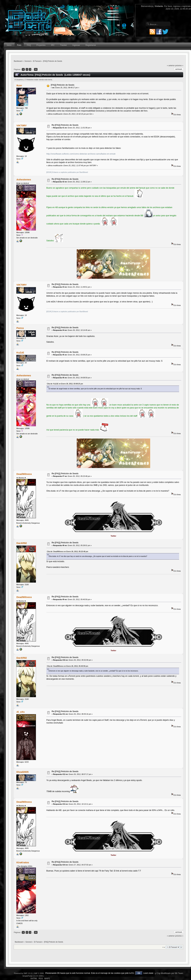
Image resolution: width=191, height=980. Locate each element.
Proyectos (41, 45)
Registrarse (91, 45)
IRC (53, 45)
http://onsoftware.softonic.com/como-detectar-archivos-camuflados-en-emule (81, 154)
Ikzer (19, 85)
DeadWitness (24, 474)
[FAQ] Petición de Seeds (63, 85)
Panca (20, 328)
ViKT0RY (22, 125)
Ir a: (164, 947)
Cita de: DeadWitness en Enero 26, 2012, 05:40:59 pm (68, 666)
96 (36, 69)
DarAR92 (22, 543)
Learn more (148, 973)
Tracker (64, 45)
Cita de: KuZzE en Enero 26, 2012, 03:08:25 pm (65, 384)
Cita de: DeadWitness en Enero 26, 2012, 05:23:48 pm (68, 552)
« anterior (171, 65)
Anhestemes (24, 179)
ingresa (177, 6)
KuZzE (20, 353)
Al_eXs (21, 712)
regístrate (186, 6)
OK (139, 973)
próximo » (179, 65)
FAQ (29, 45)
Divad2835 (23, 772)
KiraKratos (23, 862)
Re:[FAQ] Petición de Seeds (65, 125)
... (33, 69)
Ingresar (76, 45)
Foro (19, 45)
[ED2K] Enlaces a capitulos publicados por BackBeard (67, 172)
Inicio (9, 45)
